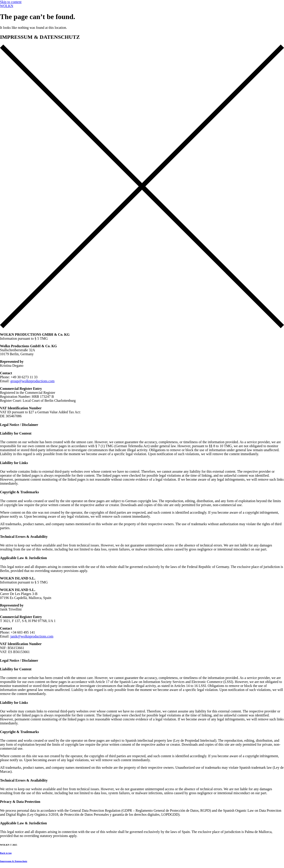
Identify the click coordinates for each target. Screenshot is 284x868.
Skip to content (11, 2)
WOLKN (7, 6)
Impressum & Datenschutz (14, 861)
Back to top (6, 853)
